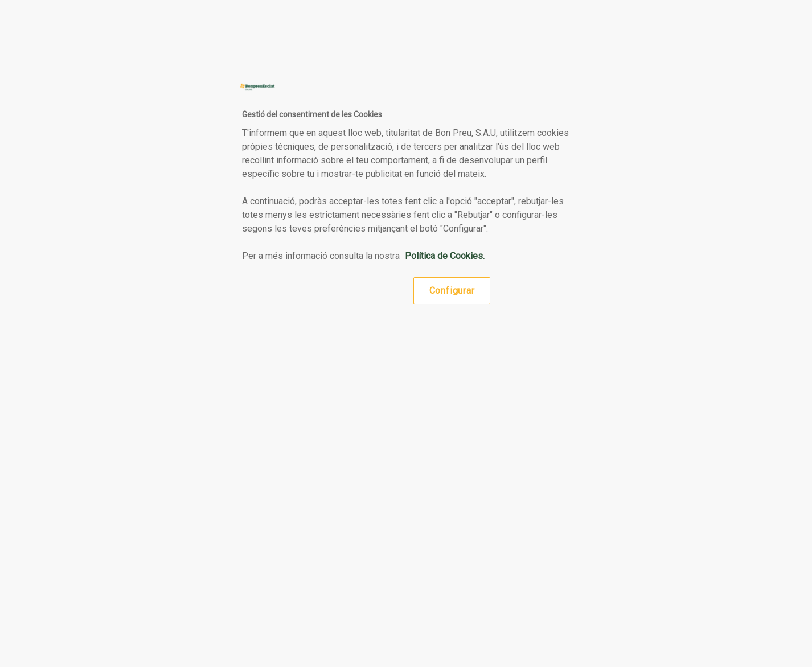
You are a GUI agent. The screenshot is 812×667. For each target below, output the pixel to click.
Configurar (452, 291)
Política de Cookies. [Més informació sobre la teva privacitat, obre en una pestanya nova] (445, 256)
